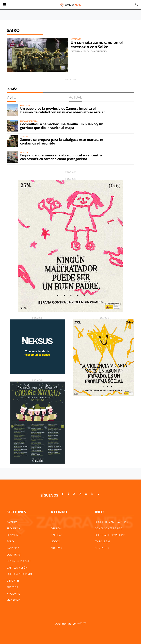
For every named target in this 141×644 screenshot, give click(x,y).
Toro (10, 541)
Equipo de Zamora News (111, 522)
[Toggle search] (137, 4)
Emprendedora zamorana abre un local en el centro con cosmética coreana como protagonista (61, 157)
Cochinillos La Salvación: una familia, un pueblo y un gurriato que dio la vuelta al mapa (62, 126)
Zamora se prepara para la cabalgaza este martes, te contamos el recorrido (62, 141)
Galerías (57, 535)
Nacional (13, 594)
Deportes (13, 581)
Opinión (56, 528)
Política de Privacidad (110, 535)
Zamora (12, 522)
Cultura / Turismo (19, 574)
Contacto (102, 548)
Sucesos (12, 587)
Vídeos (55, 541)
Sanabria (13, 548)
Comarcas (14, 555)
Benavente (14, 535)
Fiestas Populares (19, 561)
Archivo (56, 548)
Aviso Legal (103, 541)
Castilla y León (17, 568)
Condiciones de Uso (109, 528)
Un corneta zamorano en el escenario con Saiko (97, 45)
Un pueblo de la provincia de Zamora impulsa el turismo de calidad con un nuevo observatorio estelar (63, 110)
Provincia (13, 528)
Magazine (13, 600)
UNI (53, 522)
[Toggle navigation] (4, 4)
